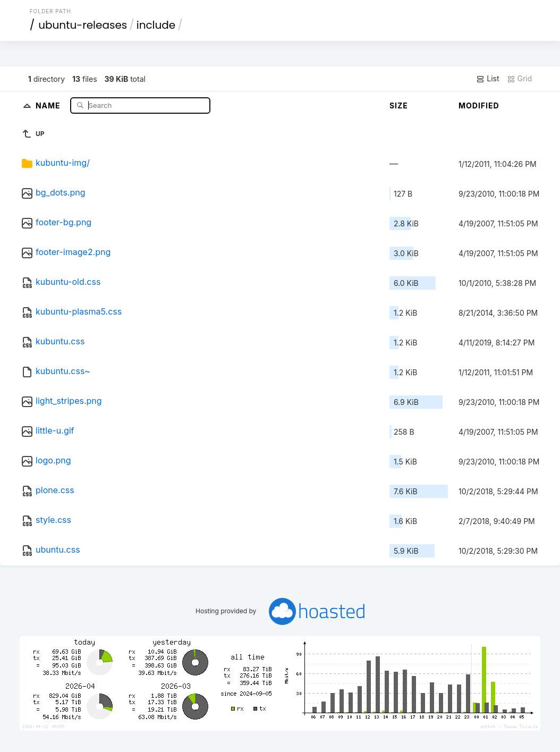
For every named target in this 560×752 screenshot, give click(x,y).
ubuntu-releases (83, 25)
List (487, 79)
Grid (520, 79)
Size (399, 105)
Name (49, 105)
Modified (479, 105)
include (156, 25)
